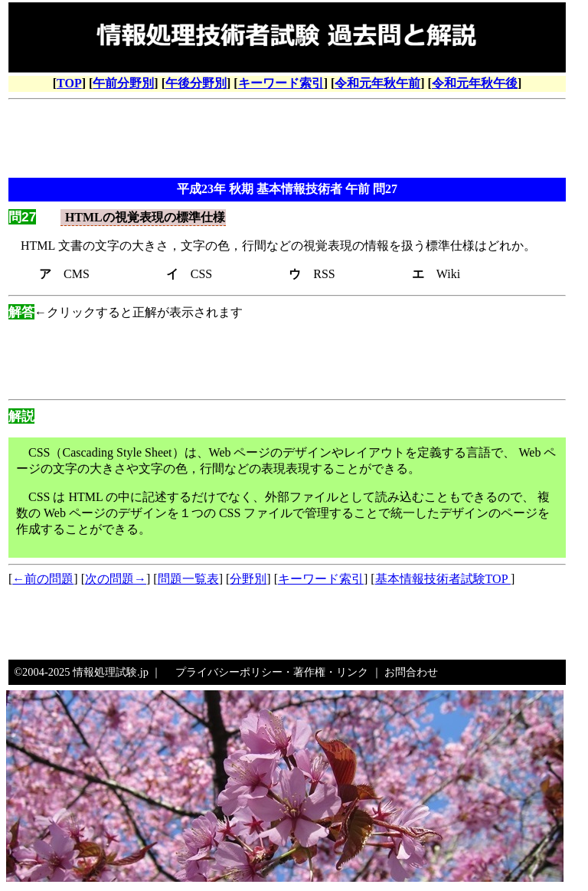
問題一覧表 (188, 579)
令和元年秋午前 (377, 83)
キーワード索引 (281, 83)
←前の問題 (43, 579)
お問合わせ (411, 672)
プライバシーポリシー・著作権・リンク (272, 672)
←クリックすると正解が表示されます (126, 312)
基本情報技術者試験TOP (443, 579)
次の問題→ (116, 579)
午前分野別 (123, 83)
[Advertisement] (287, 140)
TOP (69, 83)
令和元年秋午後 (475, 83)
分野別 (248, 579)
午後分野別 (196, 83)
